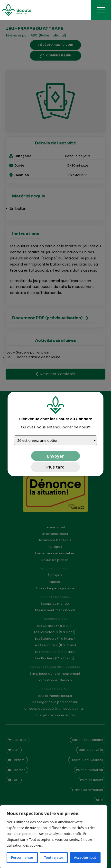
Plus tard (55, 467)
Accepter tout (85, 857)
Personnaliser (22, 857)
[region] (54, 837)
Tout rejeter (54, 857)
